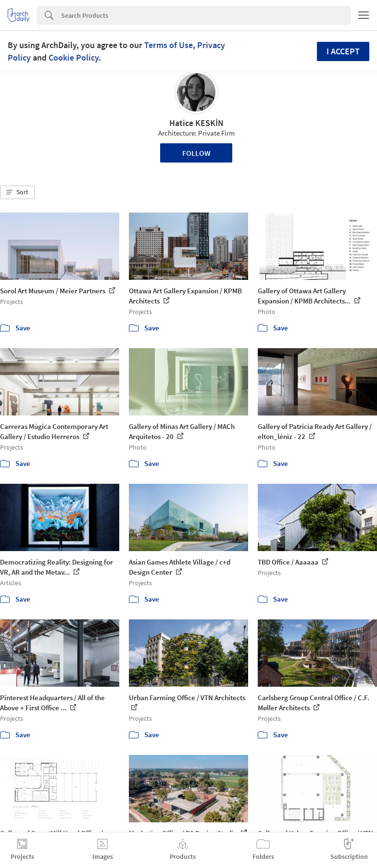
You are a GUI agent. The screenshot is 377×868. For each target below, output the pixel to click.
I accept (343, 51)
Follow (196, 153)
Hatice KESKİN (196, 123)
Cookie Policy (74, 57)
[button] (17, 192)
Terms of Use (169, 45)
